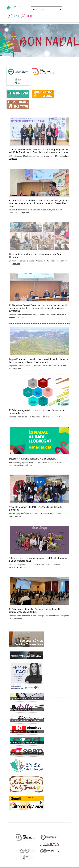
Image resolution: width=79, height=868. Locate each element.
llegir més (13, 159)
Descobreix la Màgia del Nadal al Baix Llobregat (33, 459)
